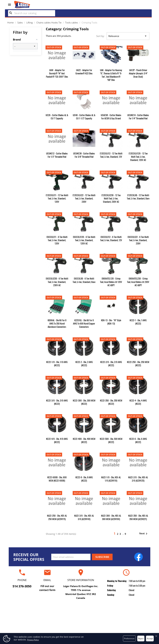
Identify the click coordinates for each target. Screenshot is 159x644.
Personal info (127, 614)
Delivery (80, 614)
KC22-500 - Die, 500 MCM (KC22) (111, 440)
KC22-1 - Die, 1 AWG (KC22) (138, 322)
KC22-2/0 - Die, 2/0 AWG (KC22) (111, 364)
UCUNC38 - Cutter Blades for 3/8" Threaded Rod (84, 155)
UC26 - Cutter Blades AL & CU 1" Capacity (57, 117)
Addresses (127, 628)
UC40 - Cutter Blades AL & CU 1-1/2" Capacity (84, 117)
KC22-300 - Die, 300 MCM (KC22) (84, 402)
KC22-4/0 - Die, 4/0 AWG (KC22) (57, 440)
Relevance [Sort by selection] (128, 36)
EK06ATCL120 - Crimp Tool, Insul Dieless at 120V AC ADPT (111, 282)
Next (144, 534)
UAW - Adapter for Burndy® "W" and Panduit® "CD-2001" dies (57, 73)
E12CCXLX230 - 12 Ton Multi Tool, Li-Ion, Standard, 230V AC (111, 198)
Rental (32, 618)
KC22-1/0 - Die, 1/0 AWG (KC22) (57, 364)
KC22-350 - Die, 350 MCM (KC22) (111, 402)
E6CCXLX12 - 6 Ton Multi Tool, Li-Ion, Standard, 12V (111, 238)
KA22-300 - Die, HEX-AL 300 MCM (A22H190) (111, 517)
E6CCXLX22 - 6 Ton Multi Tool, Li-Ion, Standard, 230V (138, 240)
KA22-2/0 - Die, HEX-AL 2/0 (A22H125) (138, 479)
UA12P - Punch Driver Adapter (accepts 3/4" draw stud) (138, 73)
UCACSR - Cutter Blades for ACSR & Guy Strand (111, 117)
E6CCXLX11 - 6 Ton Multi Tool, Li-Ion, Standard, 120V (57, 240)
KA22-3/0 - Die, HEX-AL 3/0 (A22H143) (84, 517)
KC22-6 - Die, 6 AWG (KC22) (138, 440)
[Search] (32, 13)
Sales (32, 623)
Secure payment (80, 628)
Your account (127, 608)
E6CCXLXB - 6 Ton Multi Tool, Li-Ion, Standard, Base (84, 280)
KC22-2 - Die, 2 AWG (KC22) (84, 364)
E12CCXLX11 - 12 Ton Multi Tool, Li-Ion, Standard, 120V (57, 198)
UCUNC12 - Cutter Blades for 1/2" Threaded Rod (57, 155)
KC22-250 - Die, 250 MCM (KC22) (138, 364)
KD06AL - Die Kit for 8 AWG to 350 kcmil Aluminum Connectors (57, 323)
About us (79, 623)
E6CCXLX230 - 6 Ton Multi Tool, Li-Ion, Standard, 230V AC (57, 282)
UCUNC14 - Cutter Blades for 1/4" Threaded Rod (138, 117)
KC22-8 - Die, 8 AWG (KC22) (84, 479)
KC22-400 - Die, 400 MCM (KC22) (84, 440)
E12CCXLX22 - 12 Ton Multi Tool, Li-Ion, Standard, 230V (84, 198)
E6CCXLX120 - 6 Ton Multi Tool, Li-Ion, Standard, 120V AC (84, 240)
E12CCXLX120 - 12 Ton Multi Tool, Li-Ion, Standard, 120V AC (138, 157)
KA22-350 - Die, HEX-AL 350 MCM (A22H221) (138, 517)
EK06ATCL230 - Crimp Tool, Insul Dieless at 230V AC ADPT (138, 282)
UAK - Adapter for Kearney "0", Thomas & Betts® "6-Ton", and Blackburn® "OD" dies (111, 75)
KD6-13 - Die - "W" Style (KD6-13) (111, 322)
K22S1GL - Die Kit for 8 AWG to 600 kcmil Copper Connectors (84, 323)
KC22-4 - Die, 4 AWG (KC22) (138, 402)
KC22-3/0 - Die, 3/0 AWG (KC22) (57, 402)
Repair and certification (32, 614)
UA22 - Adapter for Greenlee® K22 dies (84, 72)
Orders (127, 618)
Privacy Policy (33, 640)
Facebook (139, 557)
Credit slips (127, 623)
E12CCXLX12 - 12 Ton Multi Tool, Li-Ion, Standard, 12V (111, 155)
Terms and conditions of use (80, 618)
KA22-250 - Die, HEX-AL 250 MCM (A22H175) (57, 517)
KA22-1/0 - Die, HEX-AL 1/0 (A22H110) (111, 479)
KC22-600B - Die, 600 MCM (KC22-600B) (57, 479)
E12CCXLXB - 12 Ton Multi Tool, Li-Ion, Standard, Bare (138, 197)
